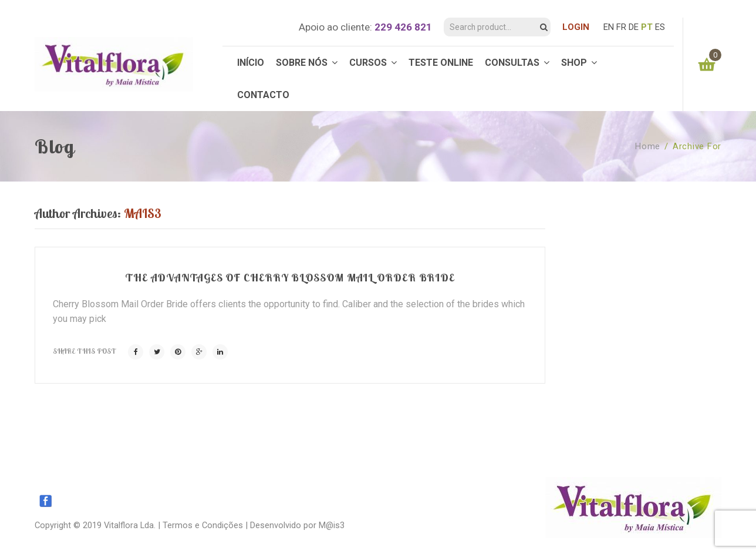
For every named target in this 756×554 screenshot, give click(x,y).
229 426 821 (403, 27)
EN (609, 27)
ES (660, 27)
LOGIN (576, 27)
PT (647, 27)
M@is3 (332, 525)
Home (648, 146)
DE (634, 27)
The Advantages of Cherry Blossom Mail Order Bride (290, 278)
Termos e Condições (203, 525)
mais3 (143, 213)
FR (621, 27)
